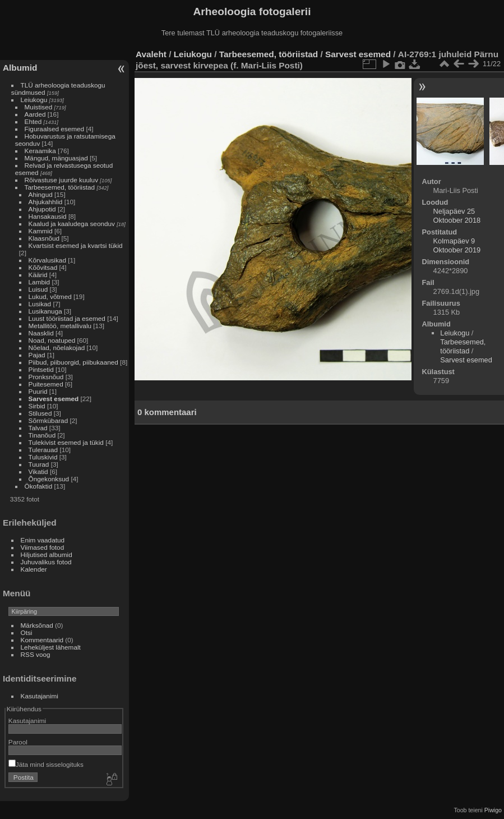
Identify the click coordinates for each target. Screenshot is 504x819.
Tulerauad (43, 450)
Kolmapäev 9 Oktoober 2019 (457, 245)
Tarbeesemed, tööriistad (60, 187)
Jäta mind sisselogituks (46, 764)
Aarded (35, 114)
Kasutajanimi (40, 696)
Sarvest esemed (54, 399)
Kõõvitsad (43, 267)
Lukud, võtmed (50, 296)
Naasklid (41, 333)
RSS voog (36, 654)
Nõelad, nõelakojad (57, 348)
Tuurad (39, 464)
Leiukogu (34, 100)
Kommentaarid (42, 640)
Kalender (34, 569)
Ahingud (41, 194)
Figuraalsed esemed (55, 129)
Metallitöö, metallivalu (60, 326)
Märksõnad (37, 625)
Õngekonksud (49, 479)
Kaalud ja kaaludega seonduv (72, 224)
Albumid (20, 68)
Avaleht (151, 54)
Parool (18, 742)
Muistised (39, 107)
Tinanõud (42, 435)
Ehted (33, 121)
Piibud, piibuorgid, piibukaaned (73, 362)
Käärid (38, 275)
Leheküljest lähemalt (51, 647)
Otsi (27, 632)
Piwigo (493, 810)
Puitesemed (46, 384)
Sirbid (37, 406)
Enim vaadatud (43, 540)
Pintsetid (41, 369)
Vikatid (38, 471)
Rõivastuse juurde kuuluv (61, 180)
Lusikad (40, 304)
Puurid (38, 391)
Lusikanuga (45, 311)
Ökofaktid (39, 486)
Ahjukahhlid (46, 202)
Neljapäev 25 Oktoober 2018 (457, 216)
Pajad (37, 355)
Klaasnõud (44, 238)
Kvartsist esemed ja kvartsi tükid (76, 245)
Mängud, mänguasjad (56, 158)
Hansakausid (48, 216)
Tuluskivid (43, 457)
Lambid (40, 282)
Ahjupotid (42, 209)
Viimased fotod (43, 547)
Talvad (38, 428)
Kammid (41, 231)
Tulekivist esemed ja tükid (66, 442)
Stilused (40, 413)
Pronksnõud (46, 377)
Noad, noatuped (52, 340)
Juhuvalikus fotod (46, 562)
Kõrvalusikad (47, 260)
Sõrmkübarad (48, 420)
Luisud (38, 289)
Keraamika (40, 151)
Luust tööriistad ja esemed (67, 318)
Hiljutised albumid (47, 555)
